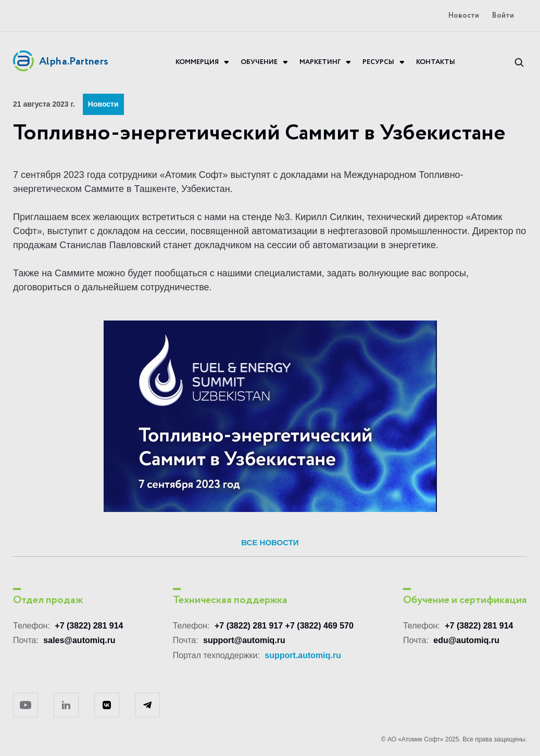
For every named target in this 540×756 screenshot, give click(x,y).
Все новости (270, 542)
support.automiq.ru (303, 655)
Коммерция (197, 62)
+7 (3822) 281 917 (249, 626)
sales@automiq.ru (79, 640)
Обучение (259, 62)
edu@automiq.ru (466, 640)
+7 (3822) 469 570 (319, 626)
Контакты (436, 62)
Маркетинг (320, 62)
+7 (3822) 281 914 (89, 626)
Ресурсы (378, 62)
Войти (503, 16)
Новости (464, 16)
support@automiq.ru (244, 640)
